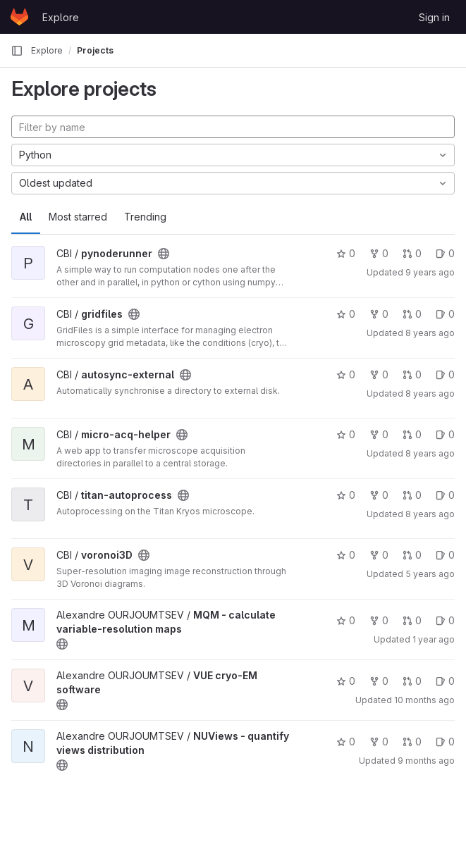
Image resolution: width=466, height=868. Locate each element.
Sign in (434, 17)
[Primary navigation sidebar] (17, 51)
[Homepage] (19, 17)
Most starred (78, 217)
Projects (95, 50)
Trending (145, 217)
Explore (61, 17)
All (26, 217)
